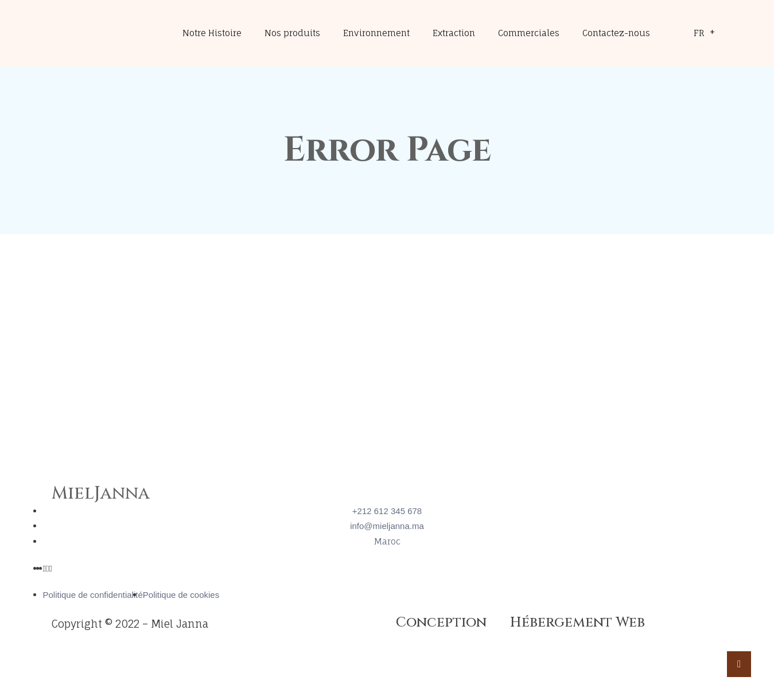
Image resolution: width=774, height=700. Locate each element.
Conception (441, 623)
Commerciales (529, 33)
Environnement (376, 33)
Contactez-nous (616, 33)
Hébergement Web (577, 623)
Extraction (454, 33)
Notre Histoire (212, 33)
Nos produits (292, 33)
